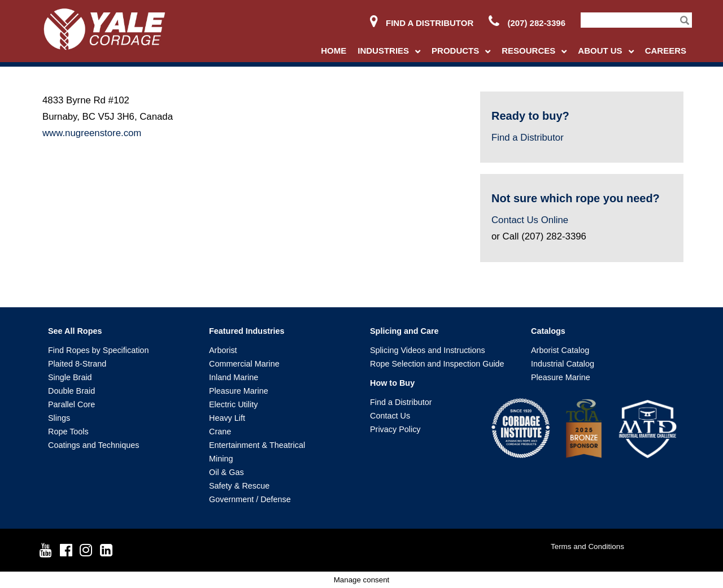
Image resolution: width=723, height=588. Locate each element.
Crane (220, 432)
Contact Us (390, 416)
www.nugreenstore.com (92, 133)
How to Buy (392, 383)
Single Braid (70, 377)
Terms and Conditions (587, 546)
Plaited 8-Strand (77, 364)
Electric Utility (233, 404)
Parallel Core (71, 404)
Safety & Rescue (239, 486)
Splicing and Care (404, 331)
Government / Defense (250, 499)
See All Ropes (75, 331)
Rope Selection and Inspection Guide (437, 364)
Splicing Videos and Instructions (428, 350)
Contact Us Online (530, 220)
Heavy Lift (227, 418)
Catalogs (548, 331)
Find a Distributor (422, 23)
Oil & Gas (227, 472)
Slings (59, 418)
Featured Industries (247, 331)
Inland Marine (234, 377)
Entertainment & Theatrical (257, 445)
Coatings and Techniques (93, 445)
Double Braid (71, 391)
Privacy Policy (395, 429)
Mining (221, 459)
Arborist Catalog (560, 350)
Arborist (223, 350)
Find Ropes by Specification (98, 350)
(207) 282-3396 (527, 23)
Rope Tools (68, 432)
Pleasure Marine (239, 391)
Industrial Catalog (563, 364)
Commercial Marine (244, 364)
